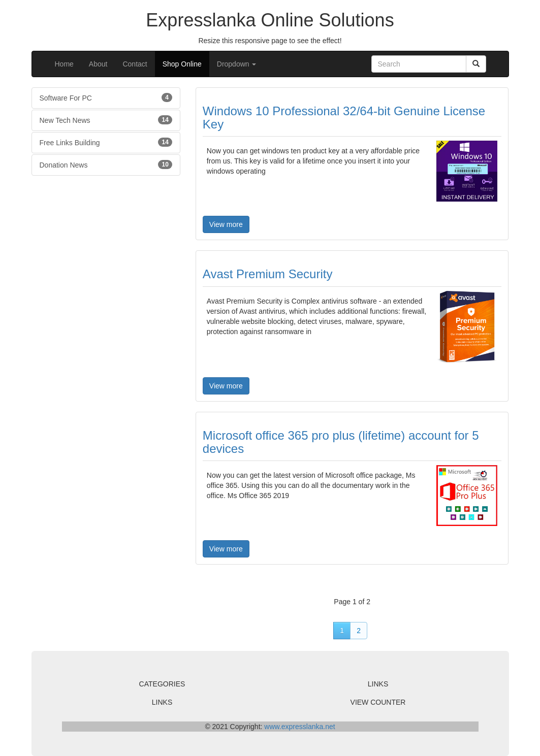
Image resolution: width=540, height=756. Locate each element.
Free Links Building (106, 142)
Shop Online (182, 64)
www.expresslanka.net (299, 727)
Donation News (106, 165)
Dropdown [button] (237, 64)
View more (226, 224)
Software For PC (106, 97)
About (98, 64)
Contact (135, 64)
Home (64, 64)
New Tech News (106, 120)
